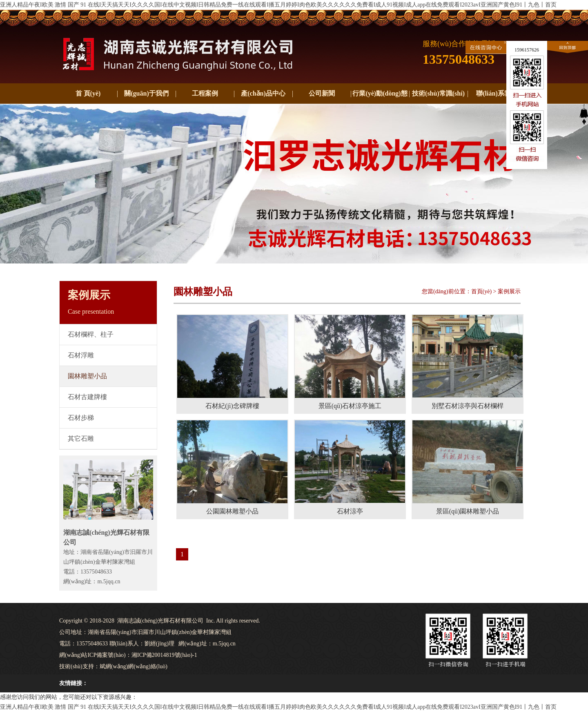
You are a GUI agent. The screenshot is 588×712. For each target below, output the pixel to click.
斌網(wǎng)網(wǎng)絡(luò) (134, 666)
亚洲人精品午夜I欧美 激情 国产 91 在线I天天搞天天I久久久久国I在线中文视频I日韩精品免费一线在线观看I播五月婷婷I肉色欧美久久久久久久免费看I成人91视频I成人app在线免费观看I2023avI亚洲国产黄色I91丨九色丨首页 (278, 5)
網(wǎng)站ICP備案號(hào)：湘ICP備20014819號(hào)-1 (128, 655)
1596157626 (527, 50)
